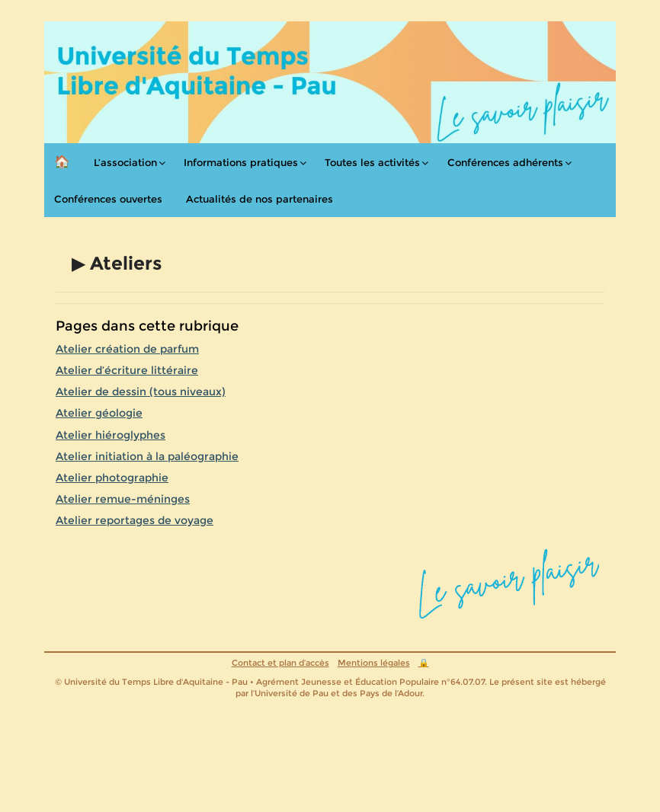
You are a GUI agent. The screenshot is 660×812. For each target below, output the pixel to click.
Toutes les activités (372, 162)
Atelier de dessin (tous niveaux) (141, 392)
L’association (125, 162)
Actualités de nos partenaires (260, 199)
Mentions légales (374, 663)
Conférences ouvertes (108, 199)
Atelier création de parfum (127, 349)
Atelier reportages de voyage (135, 520)
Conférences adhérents (505, 162)
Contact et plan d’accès (280, 663)
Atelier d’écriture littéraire (127, 370)
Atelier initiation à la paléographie (147, 456)
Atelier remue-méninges (123, 499)
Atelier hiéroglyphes (111, 435)
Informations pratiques (241, 162)
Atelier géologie (99, 413)
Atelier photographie (112, 478)
